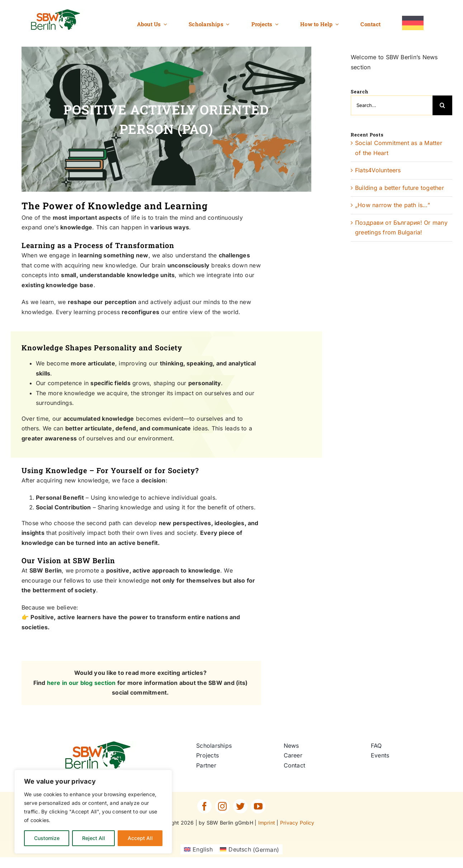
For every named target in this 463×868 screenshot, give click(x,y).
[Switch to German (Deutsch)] (249, 850)
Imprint (267, 823)
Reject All (94, 838)
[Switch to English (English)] (198, 850)
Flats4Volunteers (378, 170)
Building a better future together (400, 188)
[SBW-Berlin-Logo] (100, 744)
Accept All (140, 838)
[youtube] (258, 806)
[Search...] (392, 105)
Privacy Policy (297, 823)
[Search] (442, 105)
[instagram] (222, 806)
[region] (93, 812)
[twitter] (240, 806)
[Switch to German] (413, 23)
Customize (47, 838)
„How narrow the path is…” (393, 205)
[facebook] (204, 806)
